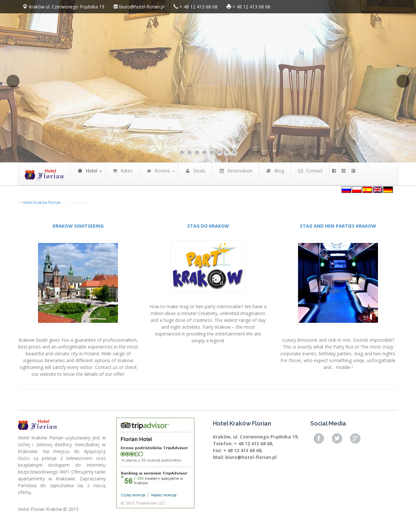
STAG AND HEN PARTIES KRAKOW (338, 226)
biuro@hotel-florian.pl (142, 7)
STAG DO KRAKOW (208, 226)
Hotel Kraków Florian (42, 203)
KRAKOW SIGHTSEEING (78, 226)
